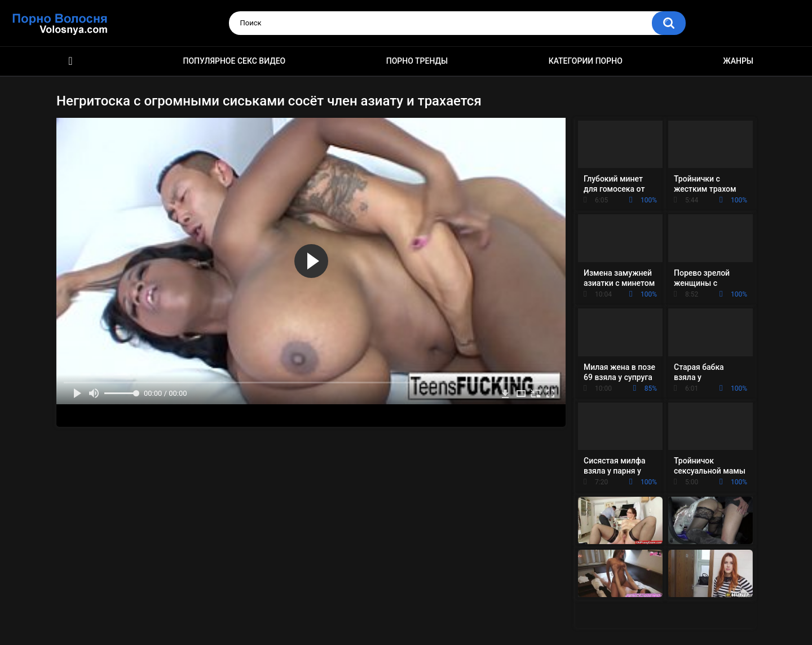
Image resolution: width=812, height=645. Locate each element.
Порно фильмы (70, 61)
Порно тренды (417, 61)
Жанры (738, 61)
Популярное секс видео (235, 61)
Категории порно (586, 61)
